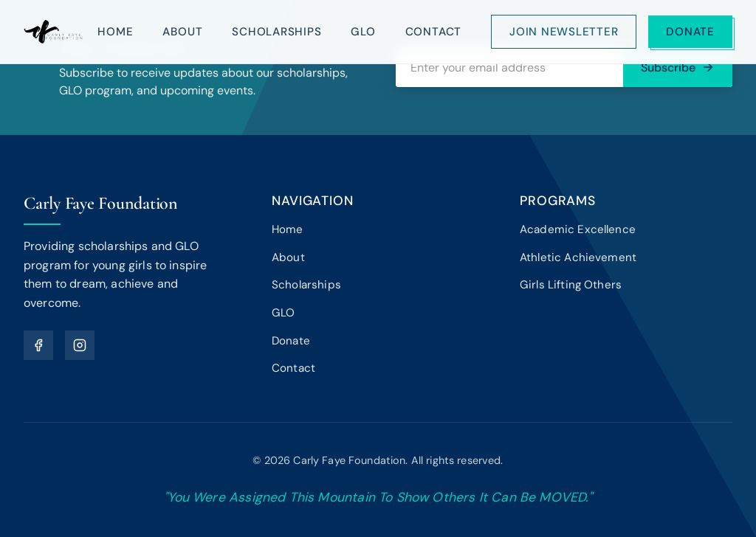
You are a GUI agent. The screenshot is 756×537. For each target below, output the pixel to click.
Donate (690, 32)
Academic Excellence (578, 229)
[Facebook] (38, 345)
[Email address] (509, 67)
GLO (363, 32)
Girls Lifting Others (571, 285)
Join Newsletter (564, 32)
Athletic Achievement (578, 257)
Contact (433, 32)
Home (115, 32)
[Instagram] (80, 345)
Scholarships (276, 32)
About (182, 32)
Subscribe (678, 67)
